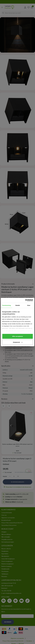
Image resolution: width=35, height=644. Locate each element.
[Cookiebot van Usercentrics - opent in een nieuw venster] (25, 300)
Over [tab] (29, 305)
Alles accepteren (17, 336)
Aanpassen (18, 342)
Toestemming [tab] (6, 305)
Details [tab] (18, 305)
